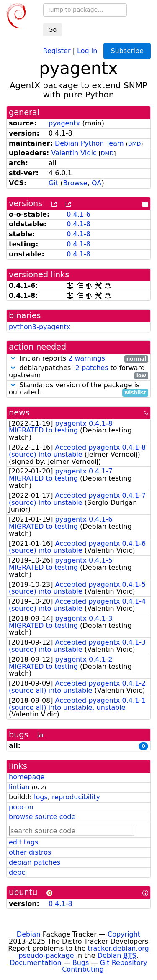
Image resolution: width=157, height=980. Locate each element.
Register (57, 50)
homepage (27, 777)
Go (53, 30)
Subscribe (127, 51)
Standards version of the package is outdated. (78, 389)
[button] (13, 358)
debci (18, 872)
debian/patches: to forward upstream (78, 372)
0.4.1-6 (78, 214)
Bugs (81, 963)
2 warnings (87, 358)
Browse (75, 183)
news (19, 413)
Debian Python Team (89, 143)
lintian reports (78, 359)
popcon (21, 807)
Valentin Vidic (74, 153)
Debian (29, 934)
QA (97, 183)
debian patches (35, 862)
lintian (19, 787)
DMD (135, 144)
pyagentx (64, 123)
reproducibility (76, 797)
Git (53, 183)
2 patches (92, 368)
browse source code (42, 817)
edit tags (23, 842)
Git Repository (124, 963)
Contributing (83, 969)
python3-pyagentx (40, 327)
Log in (87, 50)
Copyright (124, 934)
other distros (30, 852)
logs (41, 797)
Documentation (35, 963)
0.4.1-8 (78, 224)
